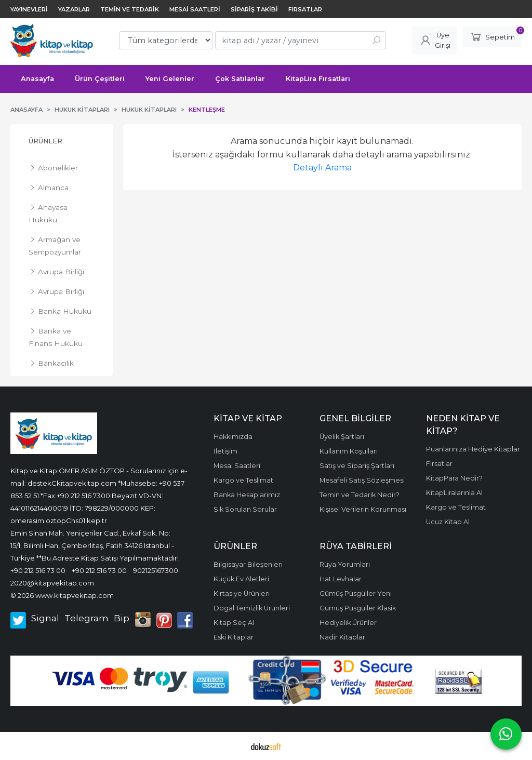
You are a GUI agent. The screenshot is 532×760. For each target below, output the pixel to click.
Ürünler (45, 141)
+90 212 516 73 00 (38, 570)
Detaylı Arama (322, 168)
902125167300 (156, 570)
